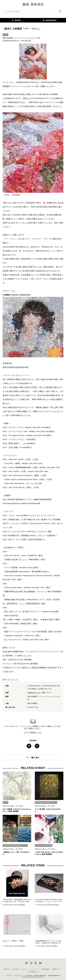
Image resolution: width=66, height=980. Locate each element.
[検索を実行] (59, 12)
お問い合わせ (7, 969)
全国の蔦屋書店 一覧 (33, 972)
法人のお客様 (16, 969)
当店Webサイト (33, 693)
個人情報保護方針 (45, 969)
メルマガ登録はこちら (33, 733)
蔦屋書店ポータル (56, 969)
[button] (16, 20)
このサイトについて (34, 969)
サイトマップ (24, 969)
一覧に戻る (34, 758)
